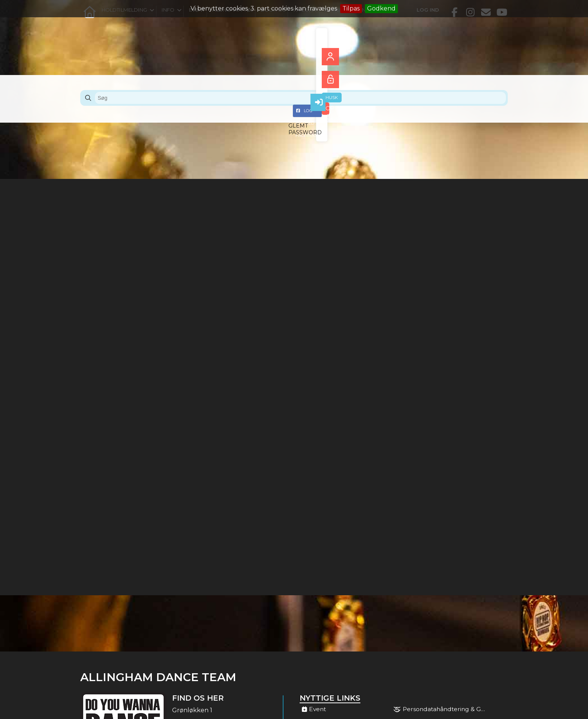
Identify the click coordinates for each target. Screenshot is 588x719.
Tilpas (351, 8)
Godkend (381, 8)
